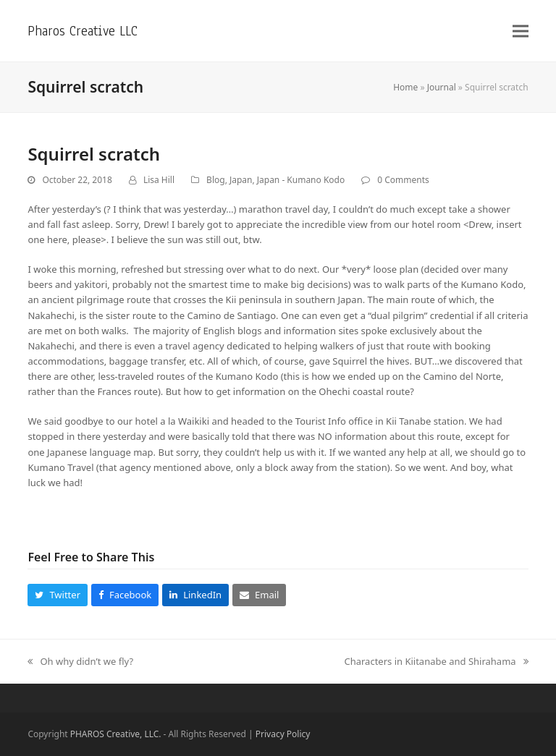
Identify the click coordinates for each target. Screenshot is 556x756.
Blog (216, 180)
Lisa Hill (159, 180)
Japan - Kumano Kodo (301, 180)
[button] (521, 31)
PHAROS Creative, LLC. (116, 734)
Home (405, 87)
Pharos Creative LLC (83, 31)
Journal (442, 87)
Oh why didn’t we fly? (80, 662)
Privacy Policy (283, 734)
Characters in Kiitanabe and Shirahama (436, 662)
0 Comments (403, 180)
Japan (241, 180)
